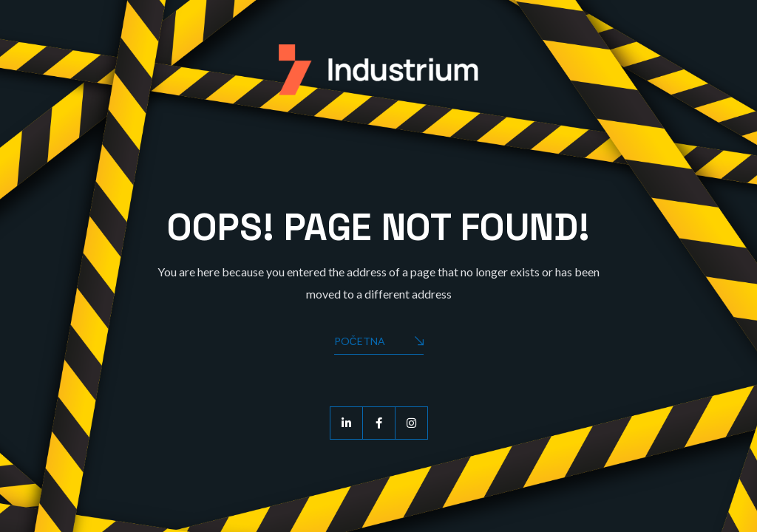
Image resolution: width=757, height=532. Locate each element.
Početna (379, 342)
